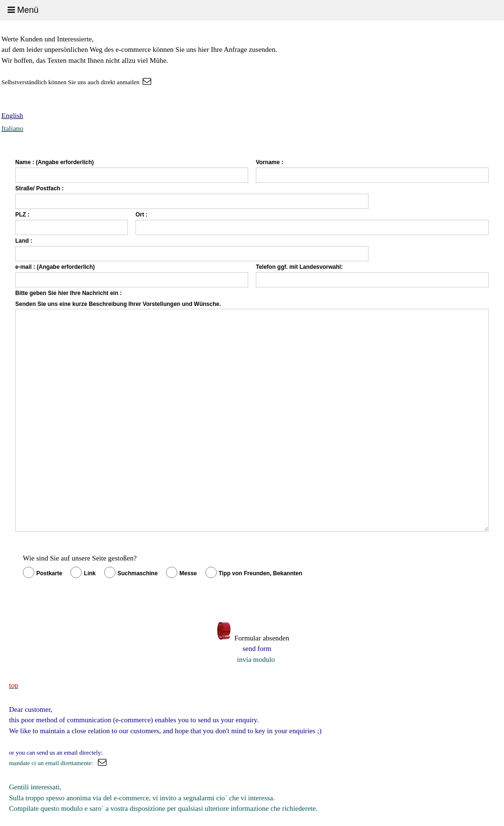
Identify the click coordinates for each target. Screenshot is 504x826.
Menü (23, 10)
